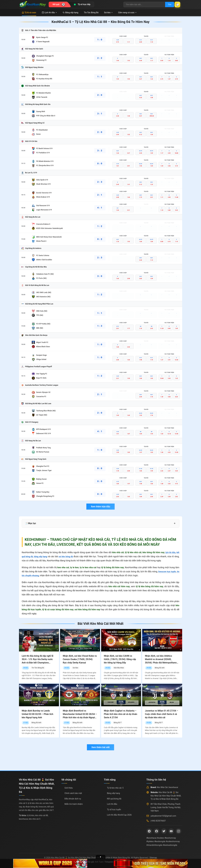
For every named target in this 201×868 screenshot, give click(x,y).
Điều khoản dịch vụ (73, 799)
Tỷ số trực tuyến (114, 810)
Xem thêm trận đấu (100, 507)
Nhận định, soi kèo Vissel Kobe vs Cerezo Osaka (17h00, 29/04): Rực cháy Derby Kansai (80, 659)
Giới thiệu (69, 788)
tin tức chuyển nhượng (33, 575)
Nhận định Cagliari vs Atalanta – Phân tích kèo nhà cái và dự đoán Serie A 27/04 (121, 714)
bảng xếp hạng (43, 556)
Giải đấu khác (119, 668)
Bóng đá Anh (160, 668)
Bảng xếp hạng (70, 13)
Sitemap (153, 858)
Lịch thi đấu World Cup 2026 (119, 815)
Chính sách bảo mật (73, 793)
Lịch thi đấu (49, 13)
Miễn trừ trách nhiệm (74, 804)
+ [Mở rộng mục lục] (175, 523)
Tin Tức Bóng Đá (91, 13)
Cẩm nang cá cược (127, 13)
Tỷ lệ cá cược (29, 13)
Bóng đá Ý (118, 723)
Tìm (167, 4)
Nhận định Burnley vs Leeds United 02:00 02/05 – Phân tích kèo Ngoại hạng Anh (38, 714)
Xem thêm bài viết (100, 747)
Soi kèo (108, 13)
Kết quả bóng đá (114, 799)
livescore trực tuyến (169, 572)
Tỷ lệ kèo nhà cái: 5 (115, 788)
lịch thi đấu (169, 552)
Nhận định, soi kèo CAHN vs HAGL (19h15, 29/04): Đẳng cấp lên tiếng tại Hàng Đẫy (120, 659)
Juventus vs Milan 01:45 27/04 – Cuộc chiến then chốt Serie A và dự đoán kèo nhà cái (162, 714)
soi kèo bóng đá (70, 556)
